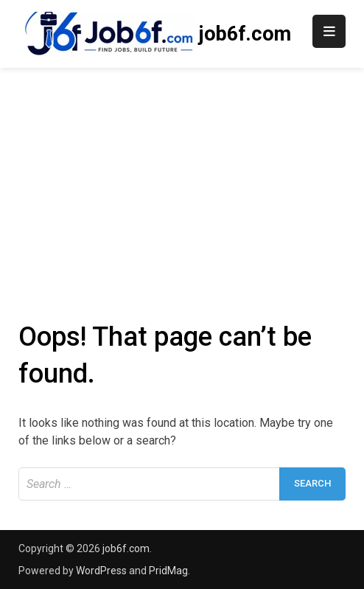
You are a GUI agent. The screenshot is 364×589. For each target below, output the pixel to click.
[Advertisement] (182, 178)
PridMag (168, 571)
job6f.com (245, 34)
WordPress (101, 571)
